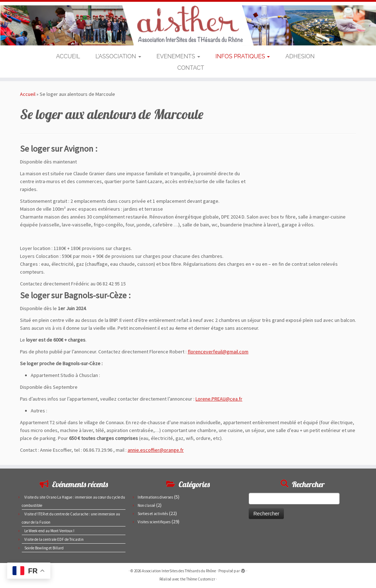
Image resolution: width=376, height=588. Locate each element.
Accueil (28, 94)
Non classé (146, 505)
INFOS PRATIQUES (243, 56)
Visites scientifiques (154, 522)
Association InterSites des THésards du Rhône (179, 571)
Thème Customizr (201, 579)
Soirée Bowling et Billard (44, 548)
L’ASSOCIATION (118, 56)
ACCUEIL (68, 56)
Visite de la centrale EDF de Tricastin (54, 539)
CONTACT (191, 68)
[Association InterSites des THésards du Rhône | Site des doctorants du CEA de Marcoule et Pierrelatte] (188, 25)
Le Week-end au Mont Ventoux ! (49, 531)
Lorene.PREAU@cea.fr (219, 399)
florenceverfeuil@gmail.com (218, 352)
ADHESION (300, 56)
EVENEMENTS (178, 56)
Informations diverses (155, 497)
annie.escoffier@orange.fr (156, 450)
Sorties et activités (153, 514)
